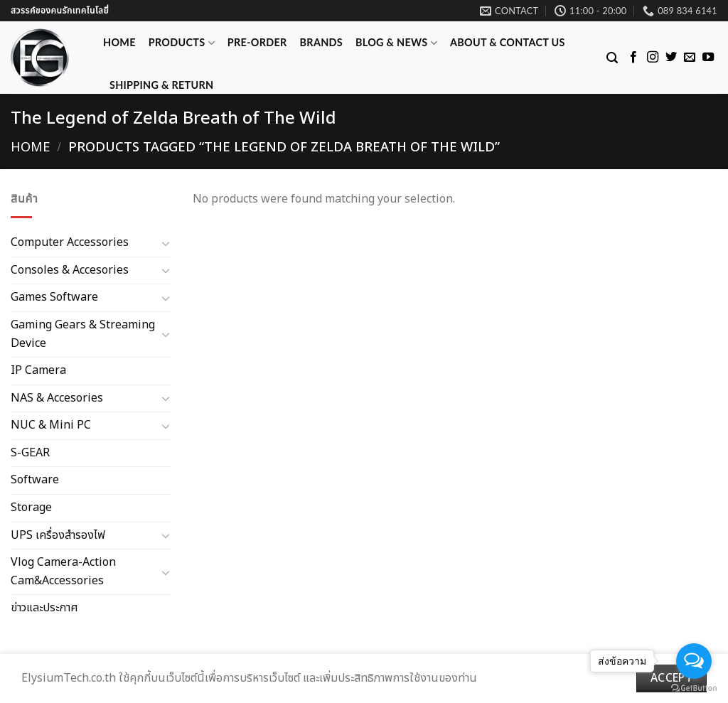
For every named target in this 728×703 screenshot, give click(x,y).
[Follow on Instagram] (653, 58)
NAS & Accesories (57, 397)
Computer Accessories (70, 242)
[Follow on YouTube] (708, 58)
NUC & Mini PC (51, 425)
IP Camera (38, 370)
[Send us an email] (690, 58)
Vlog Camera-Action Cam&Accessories (63, 571)
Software (35, 480)
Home (119, 42)
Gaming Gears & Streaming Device (83, 334)
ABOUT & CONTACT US (508, 42)
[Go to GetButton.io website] (694, 688)
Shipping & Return (161, 85)
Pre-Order (257, 42)
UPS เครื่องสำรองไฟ (58, 535)
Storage (31, 508)
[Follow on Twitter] (671, 58)
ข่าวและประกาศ (44, 608)
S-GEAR (30, 453)
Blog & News (396, 43)
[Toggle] (166, 243)
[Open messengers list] (694, 661)
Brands (321, 42)
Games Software (54, 297)
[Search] (612, 58)
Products (182, 43)
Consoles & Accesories (70, 269)
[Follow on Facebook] (633, 58)
